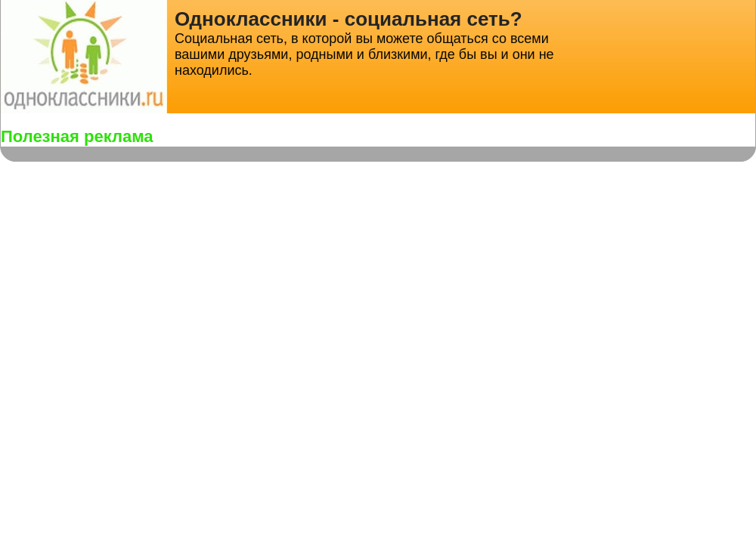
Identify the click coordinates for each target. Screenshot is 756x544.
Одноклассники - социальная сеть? (349, 19)
